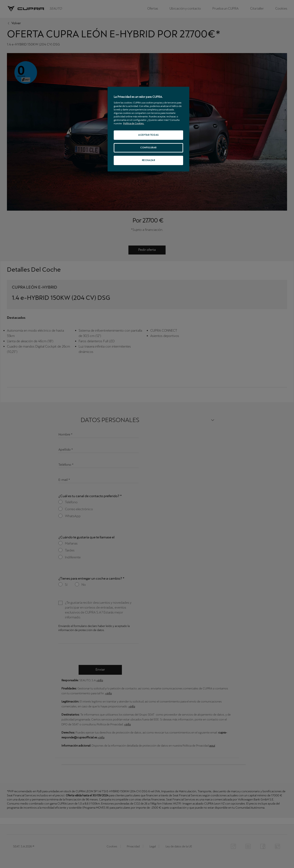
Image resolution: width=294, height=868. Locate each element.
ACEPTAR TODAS (148, 135)
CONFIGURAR (148, 148)
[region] (148, 129)
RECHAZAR (149, 160)
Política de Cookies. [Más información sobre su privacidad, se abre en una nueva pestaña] (134, 123)
